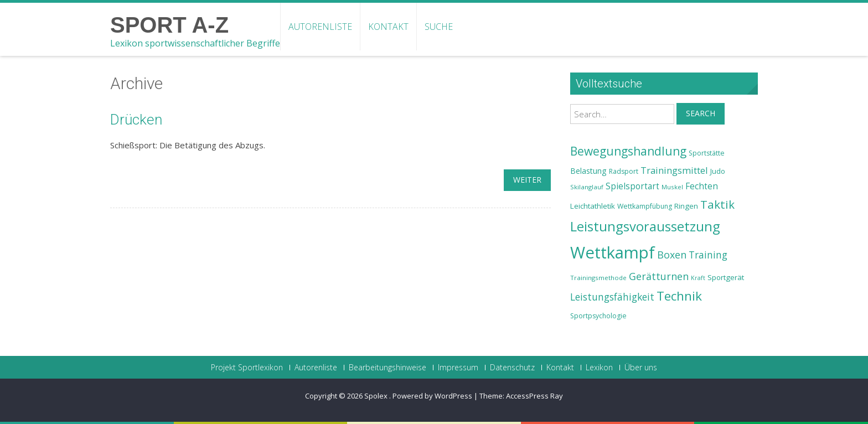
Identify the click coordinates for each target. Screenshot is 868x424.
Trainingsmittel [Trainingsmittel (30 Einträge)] (674, 170)
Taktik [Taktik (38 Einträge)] (717, 204)
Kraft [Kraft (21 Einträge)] (698, 278)
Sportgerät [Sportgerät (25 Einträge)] (726, 277)
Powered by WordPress (432, 396)
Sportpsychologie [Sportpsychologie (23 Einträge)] (598, 316)
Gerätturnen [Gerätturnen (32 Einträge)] (659, 276)
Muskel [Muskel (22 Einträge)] (672, 187)
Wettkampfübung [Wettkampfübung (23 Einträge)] (645, 206)
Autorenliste (320, 27)
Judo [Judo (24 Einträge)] (718, 171)
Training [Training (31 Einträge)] (708, 255)
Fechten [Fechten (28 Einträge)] (702, 186)
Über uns (641, 368)
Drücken (136, 120)
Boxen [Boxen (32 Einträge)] (672, 255)
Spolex (377, 396)
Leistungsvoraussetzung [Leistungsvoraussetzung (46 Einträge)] (645, 226)
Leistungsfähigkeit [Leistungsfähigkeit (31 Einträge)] (612, 297)
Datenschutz (512, 368)
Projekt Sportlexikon (247, 368)
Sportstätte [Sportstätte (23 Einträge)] (707, 153)
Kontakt (388, 27)
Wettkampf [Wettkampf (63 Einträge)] (613, 252)
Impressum (458, 368)
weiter (527, 180)
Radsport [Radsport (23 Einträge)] (624, 171)
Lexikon (599, 368)
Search (701, 113)
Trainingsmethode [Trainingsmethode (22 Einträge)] (598, 278)
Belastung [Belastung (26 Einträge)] (588, 171)
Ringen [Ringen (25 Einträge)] (686, 206)
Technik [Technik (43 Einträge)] (679, 296)
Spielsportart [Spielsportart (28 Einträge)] (632, 186)
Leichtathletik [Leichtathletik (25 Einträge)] (593, 206)
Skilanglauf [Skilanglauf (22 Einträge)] (587, 187)
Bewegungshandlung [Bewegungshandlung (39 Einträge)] (628, 151)
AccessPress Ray (534, 396)
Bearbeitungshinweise (387, 368)
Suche (439, 27)
